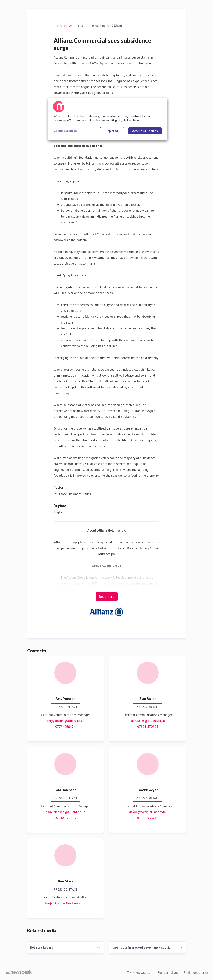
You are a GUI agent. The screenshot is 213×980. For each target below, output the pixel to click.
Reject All (112, 131)
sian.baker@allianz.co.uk (148, 721)
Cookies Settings (65, 131)
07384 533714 (148, 818)
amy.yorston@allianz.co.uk (65, 721)
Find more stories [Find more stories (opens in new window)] (196, 972)
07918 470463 (65, 818)
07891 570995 (148, 726)
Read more (107, 596)
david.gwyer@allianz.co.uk (148, 812)
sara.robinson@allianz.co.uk (65, 812)
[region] (108, 119)
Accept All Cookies (145, 131)
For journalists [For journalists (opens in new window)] (168, 972)
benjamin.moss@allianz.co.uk (65, 903)
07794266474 (65, 726)
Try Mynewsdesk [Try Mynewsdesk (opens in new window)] (139, 972)
